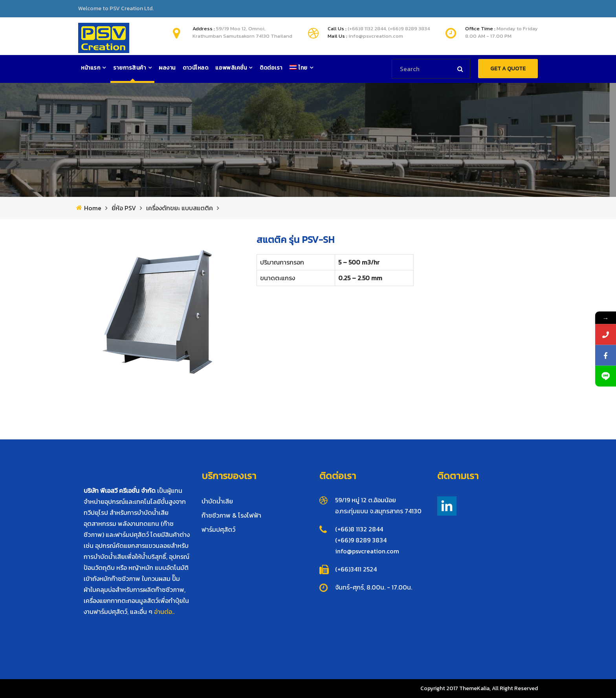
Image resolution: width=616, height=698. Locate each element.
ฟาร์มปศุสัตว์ (218, 529)
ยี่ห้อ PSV (124, 208)
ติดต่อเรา (271, 68)
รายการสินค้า (130, 68)
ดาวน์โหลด (195, 68)
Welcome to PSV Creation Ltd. (116, 9)
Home (93, 208)
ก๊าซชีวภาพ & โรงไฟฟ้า (231, 515)
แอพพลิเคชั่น (231, 68)
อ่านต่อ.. (164, 612)
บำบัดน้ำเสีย (217, 501)
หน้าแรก (91, 68)
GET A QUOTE (508, 69)
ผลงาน (167, 68)
